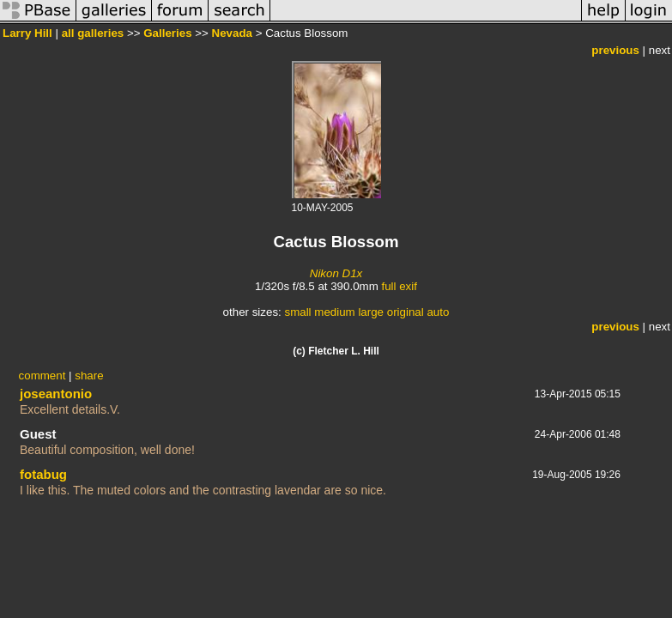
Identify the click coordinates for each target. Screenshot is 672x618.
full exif (399, 286)
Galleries (167, 33)
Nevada (232, 33)
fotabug (43, 474)
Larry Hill (27, 33)
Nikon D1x (336, 273)
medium (334, 312)
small (297, 312)
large (371, 312)
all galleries (93, 33)
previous (615, 50)
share (89, 376)
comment (42, 376)
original (406, 312)
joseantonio (56, 394)
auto (438, 312)
